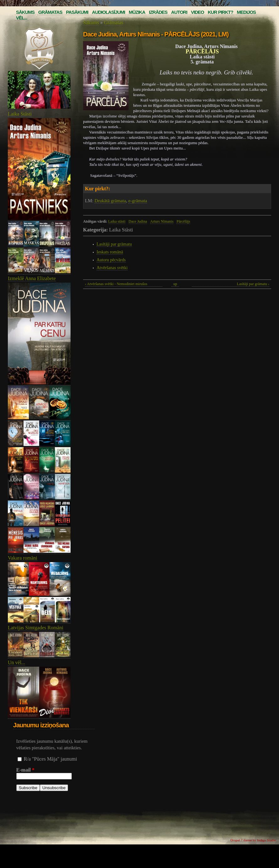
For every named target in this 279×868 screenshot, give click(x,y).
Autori (179, 12)
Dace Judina (138, 221)
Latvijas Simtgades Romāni (36, 628)
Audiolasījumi (108, 12)
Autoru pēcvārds (111, 260)
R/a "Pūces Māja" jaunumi (50, 759)
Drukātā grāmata (110, 201)
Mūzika (137, 12)
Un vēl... (16, 662)
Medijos (247, 12)
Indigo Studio (266, 840)
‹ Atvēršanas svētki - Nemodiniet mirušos (116, 284)
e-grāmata (138, 201)
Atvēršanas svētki (112, 268)
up (175, 284)
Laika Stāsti (20, 114)
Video (197, 12)
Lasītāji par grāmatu (114, 244)
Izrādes (158, 12)
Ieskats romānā (110, 252)
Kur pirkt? (221, 12)
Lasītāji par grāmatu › (253, 284)
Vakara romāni (23, 558)
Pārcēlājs (183, 221)
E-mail (25, 770)
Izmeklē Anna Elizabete (32, 278)
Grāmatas (50, 12)
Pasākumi (77, 12)
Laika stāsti (117, 221)
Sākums (25, 12)
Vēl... (22, 18)
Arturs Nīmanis (162, 221)
